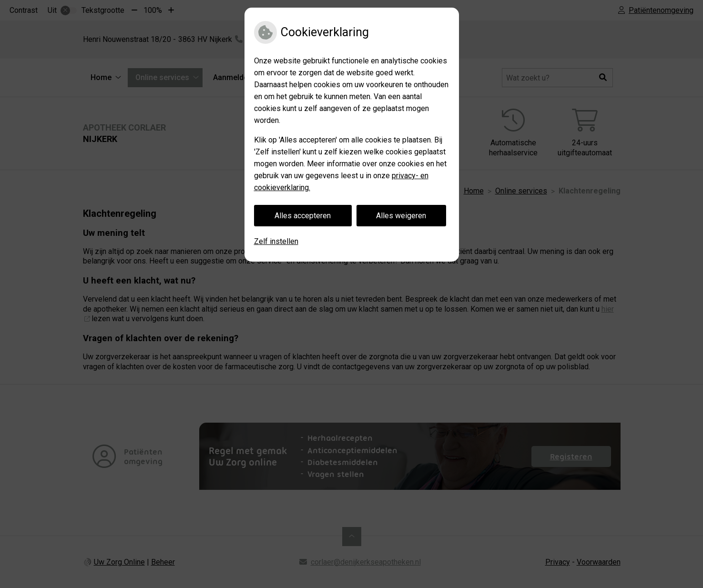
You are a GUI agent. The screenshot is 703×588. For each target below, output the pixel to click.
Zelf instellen (276, 241)
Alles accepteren (303, 216)
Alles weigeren (401, 216)
